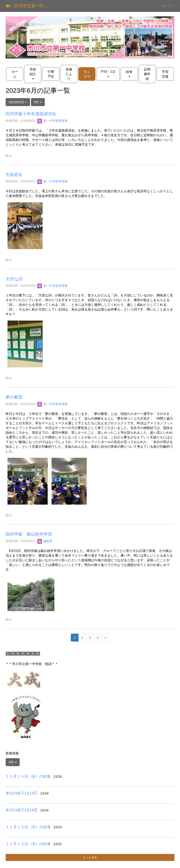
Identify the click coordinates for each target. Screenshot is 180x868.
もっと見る (90, 857)
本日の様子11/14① (22, 793)
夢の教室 (14, 397)
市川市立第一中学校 (33, 6)
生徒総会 (14, 174)
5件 (38, 102)
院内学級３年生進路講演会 (31, 114)
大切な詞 (14, 279)
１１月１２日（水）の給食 (28, 844)
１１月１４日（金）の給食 (28, 776)
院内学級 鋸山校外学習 (29, 534)
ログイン (168, 6)
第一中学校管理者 (52, 121)
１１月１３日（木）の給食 (28, 827)
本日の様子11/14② (22, 810)
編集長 (45, 541)
